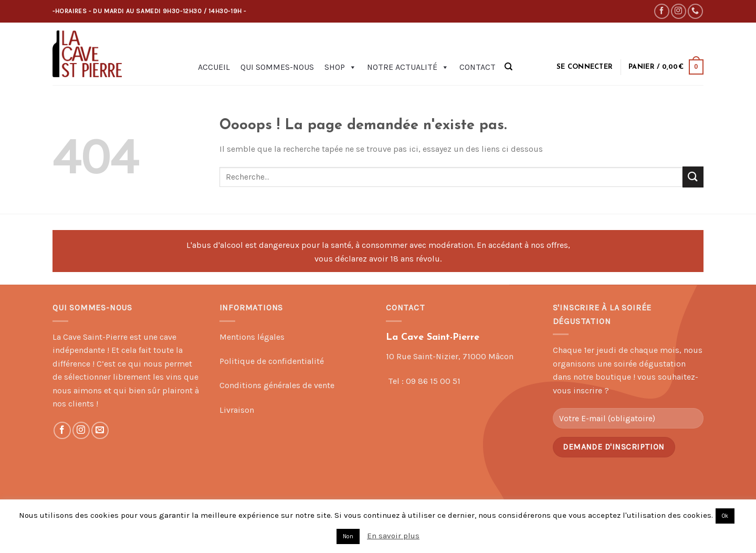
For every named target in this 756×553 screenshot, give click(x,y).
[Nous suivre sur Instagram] (679, 11)
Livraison (237, 410)
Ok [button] (725, 516)
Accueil (214, 67)
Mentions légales (252, 337)
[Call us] (695, 11)
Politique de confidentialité (272, 361)
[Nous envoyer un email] (100, 430)
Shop (340, 67)
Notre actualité (408, 67)
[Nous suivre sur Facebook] (662, 11)
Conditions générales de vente (277, 385)
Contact (477, 67)
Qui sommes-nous (277, 67)
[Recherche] (508, 67)
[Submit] (693, 177)
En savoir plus (393, 536)
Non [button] (348, 536)
